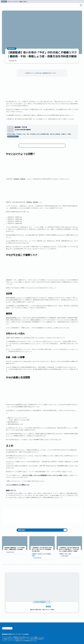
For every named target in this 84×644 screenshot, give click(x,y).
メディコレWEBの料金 (21, 2)
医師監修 (14, 5)
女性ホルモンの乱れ (30, 149)
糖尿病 (26, 146)
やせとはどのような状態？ (32, 138)
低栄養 (26, 144)
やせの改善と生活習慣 (30, 153)
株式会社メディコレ (11, 637)
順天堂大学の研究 (11, 329)
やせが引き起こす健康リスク (33, 141)
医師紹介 (12, 2)
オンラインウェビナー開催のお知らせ (18, 8)
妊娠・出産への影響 (30, 151)
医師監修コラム (32, 2)
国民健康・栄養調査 (19, 190)
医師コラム (8, 5)
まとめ (26, 156)
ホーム (3, 5)
